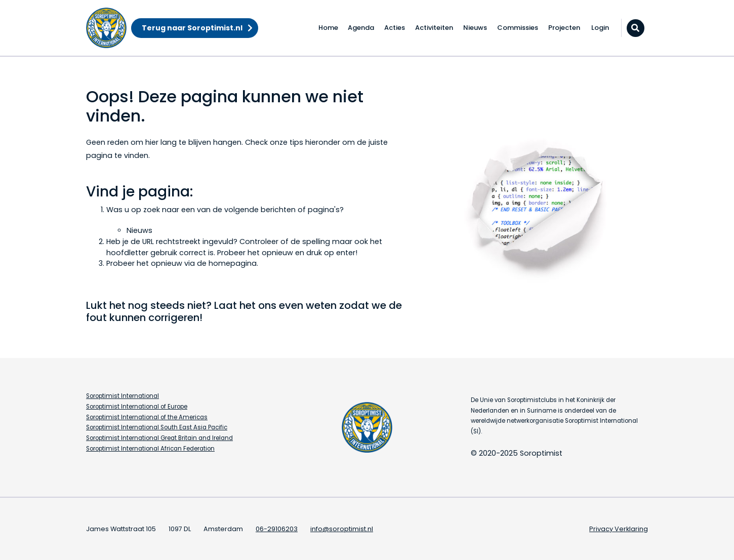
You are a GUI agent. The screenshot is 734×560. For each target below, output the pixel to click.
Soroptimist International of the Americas (147, 417)
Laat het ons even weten (275, 305)
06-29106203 (277, 529)
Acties (395, 28)
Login (600, 28)
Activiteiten (434, 28)
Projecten (564, 28)
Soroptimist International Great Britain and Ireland (159, 438)
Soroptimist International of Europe (137, 407)
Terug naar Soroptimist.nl (192, 28)
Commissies (518, 28)
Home (328, 28)
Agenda (361, 28)
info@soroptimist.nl (342, 529)
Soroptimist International (123, 396)
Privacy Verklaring (619, 529)
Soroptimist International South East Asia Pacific (157, 427)
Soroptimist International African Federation (150, 449)
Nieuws (475, 28)
